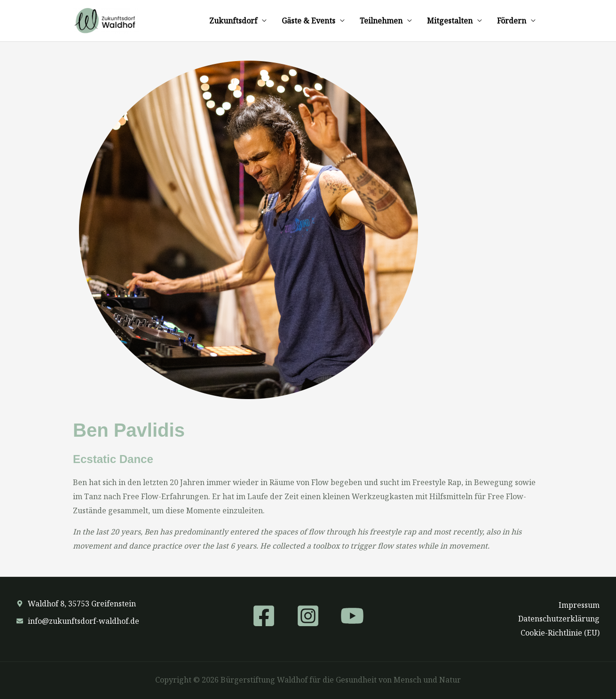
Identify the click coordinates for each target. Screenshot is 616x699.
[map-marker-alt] (76, 604)
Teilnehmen (381, 21)
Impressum (579, 605)
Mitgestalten (450, 21)
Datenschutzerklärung (559, 619)
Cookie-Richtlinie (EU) (560, 633)
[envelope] (78, 621)
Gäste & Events (308, 21)
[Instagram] (308, 616)
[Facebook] (264, 616)
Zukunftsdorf (233, 21)
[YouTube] (352, 616)
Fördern (512, 21)
